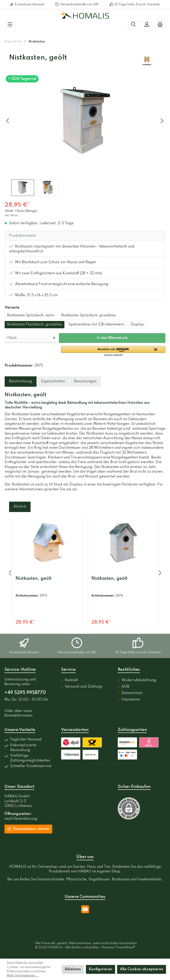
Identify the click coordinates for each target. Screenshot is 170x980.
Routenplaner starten (28, 829)
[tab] (21, 382)
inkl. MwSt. (12, 216)
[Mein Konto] (147, 25)
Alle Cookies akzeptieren (142, 969)
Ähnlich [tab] (20, 507)
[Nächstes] (162, 121)
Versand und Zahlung (83, 687)
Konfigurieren (100, 969)
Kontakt (71, 680)
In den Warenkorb (112, 338)
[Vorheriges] (8, 121)
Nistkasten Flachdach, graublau (35, 325)
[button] (113, 351)
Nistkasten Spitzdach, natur (31, 315)
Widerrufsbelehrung (139, 680)
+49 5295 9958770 (25, 693)
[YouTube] (85, 909)
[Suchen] (133, 25)
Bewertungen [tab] (85, 381)
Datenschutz (132, 693)
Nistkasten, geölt (34, 579)
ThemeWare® (125, 947)
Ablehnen (73, 969)
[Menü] (10, 25)
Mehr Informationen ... (23, 976)
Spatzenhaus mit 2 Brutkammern (96, 325)
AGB (125, 687)
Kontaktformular (18, 716)
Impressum (131, 700)
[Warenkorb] (160, 25)
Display (137, 325)
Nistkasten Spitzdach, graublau (88, 315)
